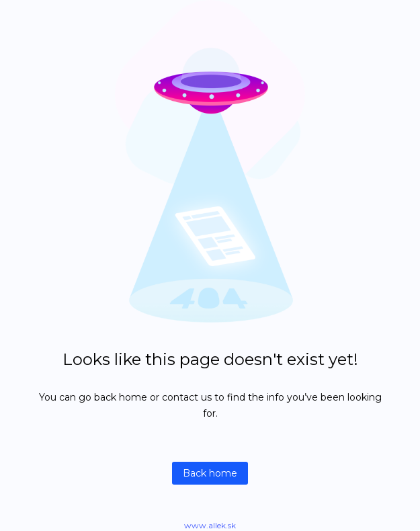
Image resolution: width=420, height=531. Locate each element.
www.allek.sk (210, 525)
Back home (210, 473)
